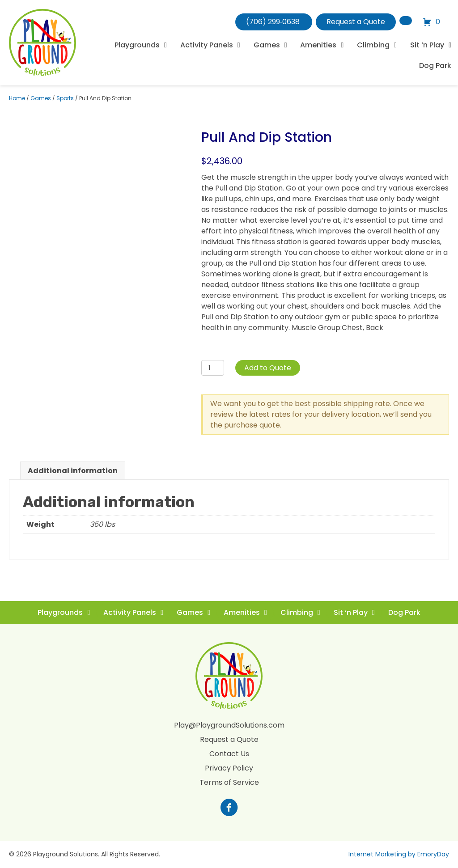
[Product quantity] (213, 368)
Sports (65, 98)
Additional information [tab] (73, 471)
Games (41, 98)
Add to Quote (268, 368)
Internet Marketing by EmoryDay (399, 854)
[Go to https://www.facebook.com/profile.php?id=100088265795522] (229, 809)
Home (17, 98)
